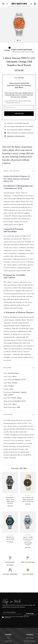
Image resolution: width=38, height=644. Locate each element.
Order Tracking (30, 638)
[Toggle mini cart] (35, 4)
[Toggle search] (7, 4)
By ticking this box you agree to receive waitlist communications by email (19, 102)
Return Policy (8, 641)
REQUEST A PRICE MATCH (16, 136)
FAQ (8, 638)
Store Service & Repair (30, 641)
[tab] (17, 40)
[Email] (12, 613)
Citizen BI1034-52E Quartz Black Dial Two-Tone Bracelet (28, 500)
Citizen (10, 496)
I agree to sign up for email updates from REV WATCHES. (17, 617)
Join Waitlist (19, 114)
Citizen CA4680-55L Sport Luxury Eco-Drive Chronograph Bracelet (28, 541)
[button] (19, 171)
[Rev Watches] (19, 4)
